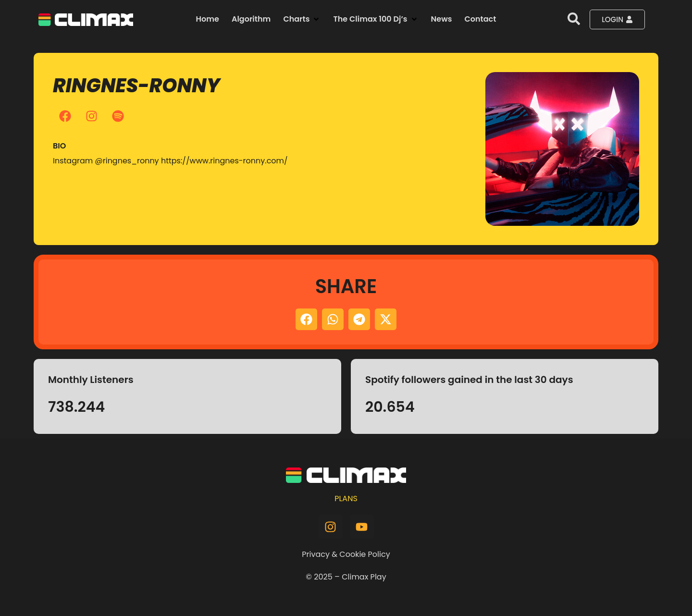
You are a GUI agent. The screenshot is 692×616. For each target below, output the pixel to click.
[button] (302, 19)
